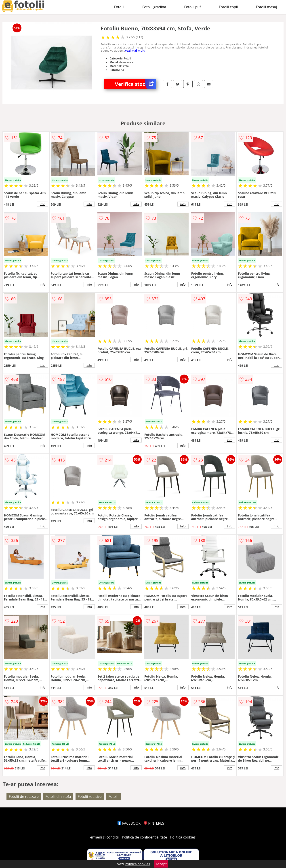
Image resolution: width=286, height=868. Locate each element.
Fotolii (119, 7)
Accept (161, 864)
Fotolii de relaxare (24, 796)
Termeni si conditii (104, 837)
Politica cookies (183, 837)
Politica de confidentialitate (145, 837)
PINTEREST (155, 823)
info (42, 204)
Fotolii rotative (90, 796)
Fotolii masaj (266, 7)
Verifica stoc (135, 84)
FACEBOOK (129, 823)
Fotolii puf (192, 7)
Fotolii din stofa (58, 796)
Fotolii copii (228, 7)
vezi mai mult (135, 51)
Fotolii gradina (154, 7)
